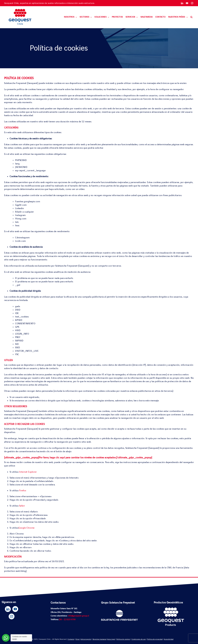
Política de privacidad (155, 639)
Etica (78, 639)
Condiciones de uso (139, 639)
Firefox (23, 491)
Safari (22, 506)
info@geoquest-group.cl (78, 616)
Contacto (71, 639)
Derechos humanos (99, 639)
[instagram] (192, 3)
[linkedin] (182, 3)
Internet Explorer (28, 472)
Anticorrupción (86, 639)
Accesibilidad (169, 639)
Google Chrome (26, 528)
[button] (191, 17)
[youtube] (187, 3)
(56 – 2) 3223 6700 (67, 620)
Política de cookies (123, 639)
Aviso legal (111, 639)
